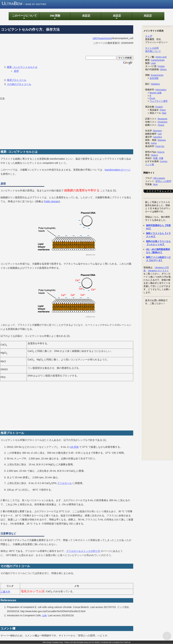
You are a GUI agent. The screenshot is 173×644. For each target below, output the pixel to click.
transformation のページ (118, 170)
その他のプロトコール (19, 84)
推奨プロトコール (17, 80)
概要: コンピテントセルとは (22, 67)
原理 (16, 71)
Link (44, 616)
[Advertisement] (26, 123)
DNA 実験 (55, 17)
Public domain (51, 202)
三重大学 (5, 592)
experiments (105, 38)
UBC (95, 38)
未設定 (86, 16)
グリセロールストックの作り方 (83, 551)
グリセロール (65, 483)
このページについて (24, 17)
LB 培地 (74, 447)
